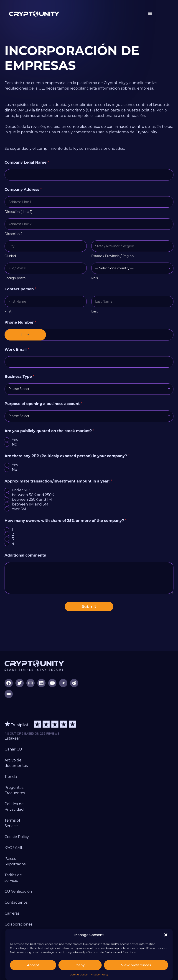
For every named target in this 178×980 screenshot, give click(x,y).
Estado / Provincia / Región (113, 256)
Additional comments (25, 555)
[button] (166, 935)
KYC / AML (14, 848)
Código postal (15, 278)
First (8, 311)
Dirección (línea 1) (18, 212)
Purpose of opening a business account (43, 404)
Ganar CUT (14, 749)
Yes (15, 440)
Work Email (17, 349)
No (14, 444)
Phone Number (20, 322)
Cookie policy (78, 974)
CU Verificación (18, 891)
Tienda (11, 777)
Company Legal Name (27, 162)
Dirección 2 (13, 234)
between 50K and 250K (33, 495)
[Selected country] (25, 335)
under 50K (21, 490)
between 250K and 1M (32, 499)
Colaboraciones (18, 924)
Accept (33, 965)
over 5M (19, 509)
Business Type (19, 377)
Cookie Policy (17, 837)
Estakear (12, 738)
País (95, 278)
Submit (89, 606)
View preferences (136, 965)
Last (95, 311)
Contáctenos (16, 902)
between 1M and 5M (30, 504)
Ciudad (10, 256)
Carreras (12, 913)
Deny (80, 965)
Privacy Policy (99, 974)
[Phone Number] (89, 335)
